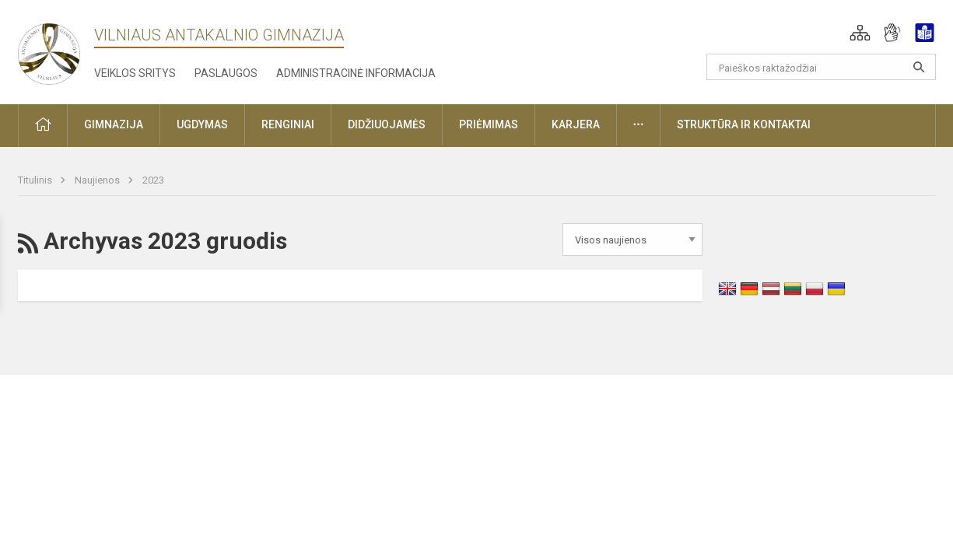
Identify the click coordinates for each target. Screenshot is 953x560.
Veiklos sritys (135, 73)
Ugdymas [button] (202, 124)
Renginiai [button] (288, 124)
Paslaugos (226, 73)
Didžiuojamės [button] (387, 124)
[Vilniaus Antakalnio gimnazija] (49, 49)
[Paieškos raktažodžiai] (821, 67)
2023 (153, 180)
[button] (860, 33)
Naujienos (98, 180)
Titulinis (36, 180)
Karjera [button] (576, 124)
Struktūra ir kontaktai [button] (744, 124)
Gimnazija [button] (114, 124)
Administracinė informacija (356, 73)
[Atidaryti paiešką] (919, 67)
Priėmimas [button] (489, 124)
